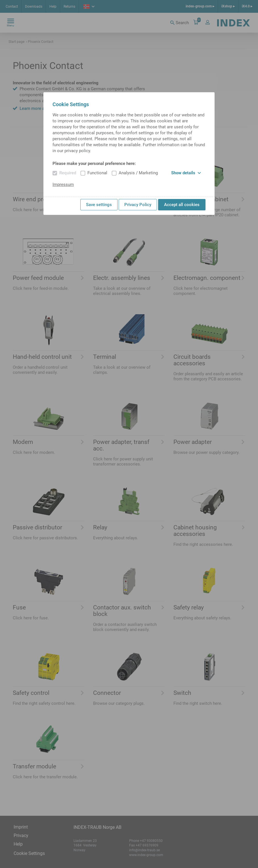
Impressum (63, 184)
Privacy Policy (138, 205)
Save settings (99, 205)
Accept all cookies (182, 205)
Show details (186, 173)
